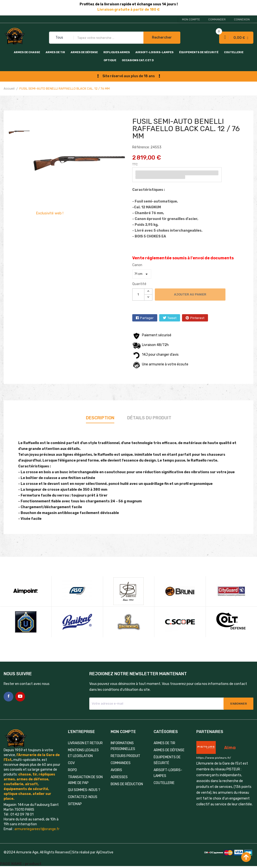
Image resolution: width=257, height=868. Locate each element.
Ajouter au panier (190, 294)
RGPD (72, 770)
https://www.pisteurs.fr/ (214, 758)
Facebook (8, 697)
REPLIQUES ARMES (117, 52)
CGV (71, 763)
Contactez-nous (83, 797)
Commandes (121, 763)
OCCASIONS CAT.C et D (138, 60)
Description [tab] (100, 418)
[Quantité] (138, 295)
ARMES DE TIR (55, 52)
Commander (217, 20)
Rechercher (162, 38)
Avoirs (116, 770)
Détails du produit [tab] (149, 418)
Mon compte (191, 20)
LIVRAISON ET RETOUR (85, 743)
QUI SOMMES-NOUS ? (84, 790)
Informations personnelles (123, 746)
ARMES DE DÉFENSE (84, 52)
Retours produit (125, 756)
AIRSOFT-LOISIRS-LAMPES (154, 52)
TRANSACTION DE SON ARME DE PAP (85, 780)
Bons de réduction (127, 784)
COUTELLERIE (234, 52)
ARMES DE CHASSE (27, 52)
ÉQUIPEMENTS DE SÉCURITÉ (199, 52)
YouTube (20, 697)
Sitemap (75, 804)
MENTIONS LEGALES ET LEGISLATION (83, 753)
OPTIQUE (110, 60)
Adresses (119, 777)
